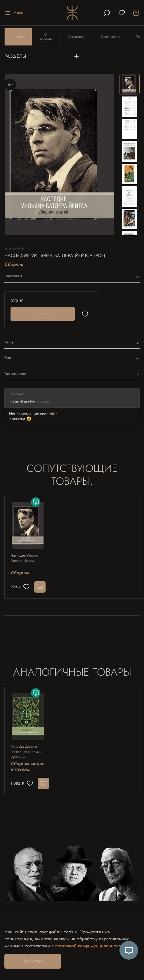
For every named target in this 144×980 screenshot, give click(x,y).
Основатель (76, 37)
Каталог (18, 37)
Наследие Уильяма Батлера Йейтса (25, 559)
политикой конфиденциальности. (90, 946)
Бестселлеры (111, 37)
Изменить (44, 402)
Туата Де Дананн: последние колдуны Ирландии (26, 752)
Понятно (33, 961)
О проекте (46, 37)
